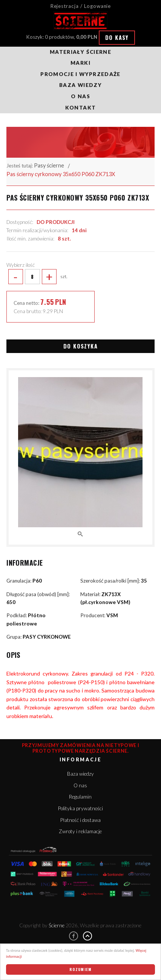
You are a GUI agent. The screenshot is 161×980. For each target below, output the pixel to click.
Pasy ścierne (49, 165)
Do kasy (117, 37)
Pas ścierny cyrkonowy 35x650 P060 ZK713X (61, 174)
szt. (37, 277)
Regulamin (80, 797)
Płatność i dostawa (80, 820)
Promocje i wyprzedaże (80, 74)
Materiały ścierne (80, 52)
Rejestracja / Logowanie (81, 6)
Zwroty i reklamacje (80, 831)
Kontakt (80, 108)
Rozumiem (81, 969)
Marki (80, 63)
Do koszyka (80, 346)
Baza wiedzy (80, 85)
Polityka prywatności (80, 808)
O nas (80, 96)
